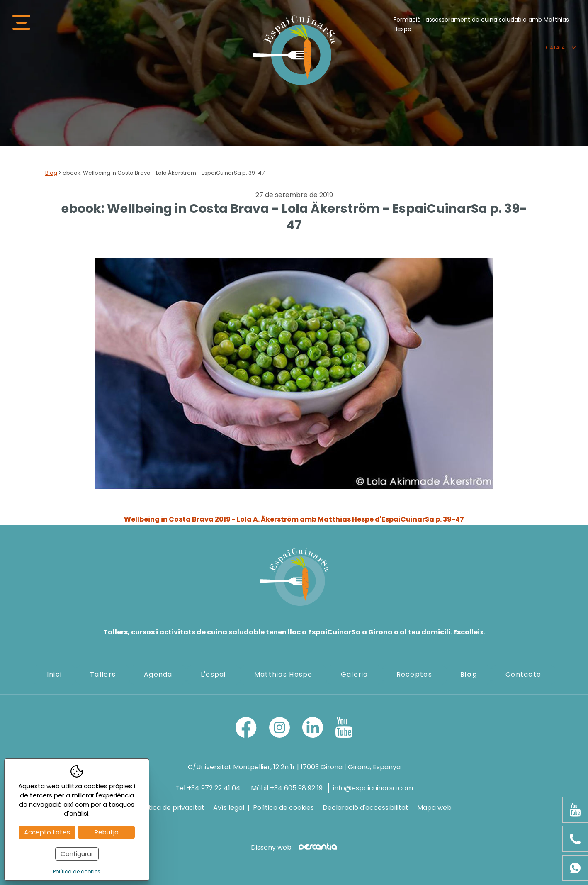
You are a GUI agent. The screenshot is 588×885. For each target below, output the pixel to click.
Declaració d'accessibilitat (366, 808)
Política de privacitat (170, 808)
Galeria (355, 674)
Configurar (77, 854)
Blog (51, 173)
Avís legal (229, 808)
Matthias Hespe (283, 674)
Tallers (103, 674)
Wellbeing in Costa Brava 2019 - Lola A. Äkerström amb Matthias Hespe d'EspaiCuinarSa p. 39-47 (294, 519)
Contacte (523, 674)
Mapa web (434, 808)
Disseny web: (294, 847)
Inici (54, 674)
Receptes (414, 674)
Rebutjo (107, 832)
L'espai (213, 674)
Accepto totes (47, 832)
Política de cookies (283, 808)
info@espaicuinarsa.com (373, 788)
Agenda (158, 674)
